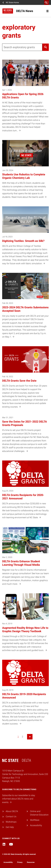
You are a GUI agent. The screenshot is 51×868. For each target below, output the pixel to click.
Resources (31, 862)
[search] (47, 2)
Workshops (11, 822)
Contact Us (11, 816)
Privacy (20, 862)
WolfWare (35, 820)
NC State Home (12, 2)
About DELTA (12, 811)
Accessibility (36, 825)
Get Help (10, 827)
